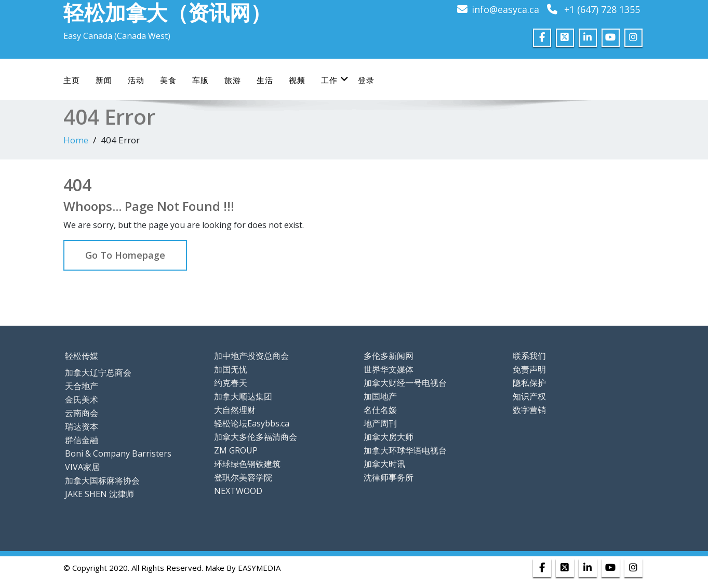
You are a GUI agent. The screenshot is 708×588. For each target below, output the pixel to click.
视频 (297, 80)
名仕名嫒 (380, 410)
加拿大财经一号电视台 (405, 383)
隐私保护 (529, 383)
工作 (335, 80)
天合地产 (82, 386)
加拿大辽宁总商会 (98, 372)
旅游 (233, 80)
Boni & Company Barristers (118, 453)
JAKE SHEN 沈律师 (99, 494)
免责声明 (529, 369)
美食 (168, 80)
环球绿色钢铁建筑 (247, 464)
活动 (136, 80)
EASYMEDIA (259, 568)
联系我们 (529, 356)
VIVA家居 (82, 467)
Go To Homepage (125, 255)
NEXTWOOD (238, 491)
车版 (201, 80)
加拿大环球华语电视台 (405, 450)
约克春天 (231, 383)
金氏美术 (82, 399)
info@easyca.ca (505, 9)
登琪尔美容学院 (243, 477)
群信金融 (82, 440)
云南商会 (82, 413)
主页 (72, 80)
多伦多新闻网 (389, 356)
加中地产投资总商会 (251, 356)
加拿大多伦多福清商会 (256, 437)
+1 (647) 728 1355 (602, 9)
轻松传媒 (82, 356)
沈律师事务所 (389, 477)
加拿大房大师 (389, 437)
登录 (366, 80)
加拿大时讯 (384, 464)
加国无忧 (231, 369)
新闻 (104, 80)
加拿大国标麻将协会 (102, 480)
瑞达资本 (82, 426)
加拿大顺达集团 (243, 396)
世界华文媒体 (389, 369)
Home (76, 140)
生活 (265, 80)
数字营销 (529, 410)
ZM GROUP (236, 450)
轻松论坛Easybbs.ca (252, 423)
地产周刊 (380, 423)
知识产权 (529, 396)
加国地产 (380, 396)
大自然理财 (235, 410)
